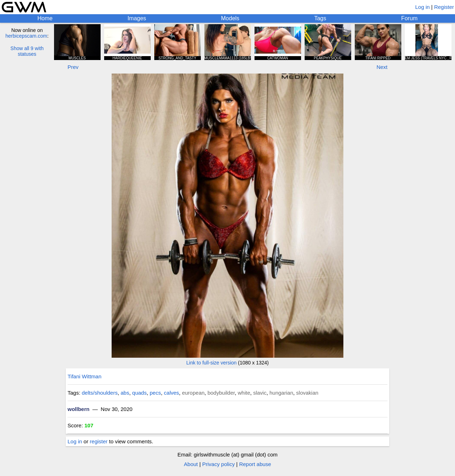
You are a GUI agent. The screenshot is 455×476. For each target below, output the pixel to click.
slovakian (307, 393)
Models (230, 18)
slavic (260, 393)
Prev (73, 67)
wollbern (79, 409)
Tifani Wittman (84, 376)
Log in (422, 7)
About (191, 464)
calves (172, 393)
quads (140, 393)
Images (137, 18)
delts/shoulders (100, 393)
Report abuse (255, 464)
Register (444, 7)
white (244, 393)
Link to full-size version (212, 363)
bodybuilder (221, 393)
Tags (320, 18)
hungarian (281, 393)
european (193, 393)
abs (125, 393)
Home (45, 18)
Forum (409, 18)
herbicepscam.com (26, 36)
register (99, 441)
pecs (155, 393)
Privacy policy (219, 464)
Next (382, 67)
